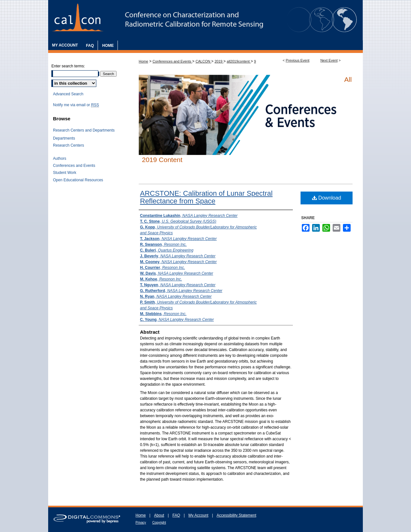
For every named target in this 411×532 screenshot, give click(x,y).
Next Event (329, 60)
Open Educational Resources (78, 180)
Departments (64, 138)
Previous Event (298, 60)
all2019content (239, 61)
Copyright (159, 523)
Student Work (65, 173)
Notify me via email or (76, 105)
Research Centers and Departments (84, 130)
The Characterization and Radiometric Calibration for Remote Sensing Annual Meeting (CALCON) (205, 20)
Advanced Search (68, 94)
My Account (198, 515)
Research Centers (69, 145)
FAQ (176, 515)
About (159, 515)
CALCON (203, 61)
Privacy (141, 523)
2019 (219, 61)
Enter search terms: (68, 66)
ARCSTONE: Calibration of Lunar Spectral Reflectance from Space (206, 197)
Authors (60, 159)
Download (327, 198)
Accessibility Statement (236, 515)
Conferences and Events (172, 61)
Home (143, 61)
